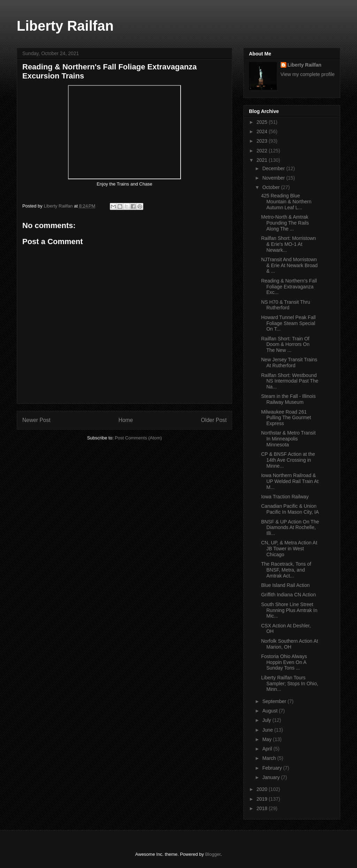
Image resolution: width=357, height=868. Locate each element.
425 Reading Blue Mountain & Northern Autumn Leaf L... (286, 202)
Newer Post (36, 420)
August (270, 711)
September (275, 701)
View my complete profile (308, 74)
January (272, 777)
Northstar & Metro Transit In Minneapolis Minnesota (288, 439)
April (268, 749)
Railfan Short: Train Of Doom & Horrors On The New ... (285, 345)
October (272, 187)
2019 (263, 799)
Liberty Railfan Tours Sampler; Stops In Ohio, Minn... (290, 684)
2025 (263, 122)
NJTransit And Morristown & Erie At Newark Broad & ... (289, 265)
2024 (263, 131)
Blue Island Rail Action (285, 585)
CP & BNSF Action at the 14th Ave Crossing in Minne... (288, 460)
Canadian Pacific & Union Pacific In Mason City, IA (290, 509)
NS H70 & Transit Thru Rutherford (286, 305)
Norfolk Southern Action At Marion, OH (290, 644)
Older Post (214, 420)
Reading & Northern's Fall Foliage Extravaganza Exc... (289, 287)
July (267, 720)
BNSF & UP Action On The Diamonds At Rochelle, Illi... (290, 528)
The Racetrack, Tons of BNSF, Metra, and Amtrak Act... (286, 570)
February (273, 768)
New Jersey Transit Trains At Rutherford (289, 363)
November (274, 178)
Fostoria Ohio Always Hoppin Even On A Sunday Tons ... (284, 662)
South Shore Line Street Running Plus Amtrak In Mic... (289, 610)
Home (126, 420)
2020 (263, 789)
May (267, 739)
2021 (263, 160)
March (270, 758)
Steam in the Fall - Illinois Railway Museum (288, 399)
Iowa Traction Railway (285, 497)
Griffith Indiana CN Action (288, 595)
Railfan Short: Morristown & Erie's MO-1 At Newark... (288, 244)
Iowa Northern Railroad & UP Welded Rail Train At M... (290, 481)
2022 (263, 151)
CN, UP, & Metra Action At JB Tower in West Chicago (289, 549)
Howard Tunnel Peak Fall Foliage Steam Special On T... (288, 323)
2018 (263, 808)
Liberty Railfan (65, 26)
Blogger (213, 854)
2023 (263, 141)
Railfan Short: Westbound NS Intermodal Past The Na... (290, 381)
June (268, 730)
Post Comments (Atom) (138, 438)
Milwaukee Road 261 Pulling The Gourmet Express (286, 418)
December (274, 168)
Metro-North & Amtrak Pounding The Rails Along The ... (285, 223)
